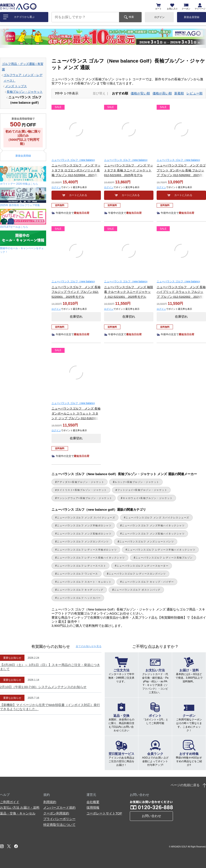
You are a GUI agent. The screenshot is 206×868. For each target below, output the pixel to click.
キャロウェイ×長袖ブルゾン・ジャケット (148, 498)
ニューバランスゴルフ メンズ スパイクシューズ (86, 518)
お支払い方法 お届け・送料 (20, 807)
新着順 (179, 93)
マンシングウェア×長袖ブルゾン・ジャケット (85, 498)
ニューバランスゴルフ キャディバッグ (80, 590)
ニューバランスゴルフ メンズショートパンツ (147, 542)
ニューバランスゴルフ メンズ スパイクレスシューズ (157, 518)
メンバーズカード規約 (59, 807)
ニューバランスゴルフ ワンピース (77, 574)
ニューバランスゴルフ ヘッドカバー (79, 598)
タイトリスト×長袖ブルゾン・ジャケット (82, 490)
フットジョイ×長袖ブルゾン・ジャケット (142, 490)
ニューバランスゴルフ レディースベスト (81, 566)
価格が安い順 (140, 93)
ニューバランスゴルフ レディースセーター (142, 566)
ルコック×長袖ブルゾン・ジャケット (137, 482)
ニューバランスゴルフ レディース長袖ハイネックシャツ (91, 558)
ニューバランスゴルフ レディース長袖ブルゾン (164, 558)
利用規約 (50, 802)
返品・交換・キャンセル (18, 813)
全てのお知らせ (89, 646)
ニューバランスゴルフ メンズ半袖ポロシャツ (84, 525)
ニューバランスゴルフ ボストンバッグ (137, 590)
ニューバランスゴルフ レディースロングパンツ (137, 574)
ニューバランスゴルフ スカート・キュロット (84, 582)
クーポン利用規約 (56, 813)
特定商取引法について (59, 825)
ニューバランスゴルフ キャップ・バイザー (148, 582)
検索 (131, 17)
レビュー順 (195, 93)
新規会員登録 (192, 17)
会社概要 (93, 802)
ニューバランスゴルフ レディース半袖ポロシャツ (87, 550)
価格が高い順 (162, 93)
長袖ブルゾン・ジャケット (25, 92)
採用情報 (93, 807)
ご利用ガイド (10, 802)
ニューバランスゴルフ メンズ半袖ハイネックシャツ (153, 525)
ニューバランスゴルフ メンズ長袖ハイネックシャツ (153, 534)
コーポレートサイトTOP (104, 813)
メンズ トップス (16, 86)
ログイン (159, 17)
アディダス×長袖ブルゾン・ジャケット (80, 482)
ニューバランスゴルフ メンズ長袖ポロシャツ (84, 534)
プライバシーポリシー (59, 819)
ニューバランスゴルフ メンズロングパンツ (83, 542)
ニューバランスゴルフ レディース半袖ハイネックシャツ (161, 550)
